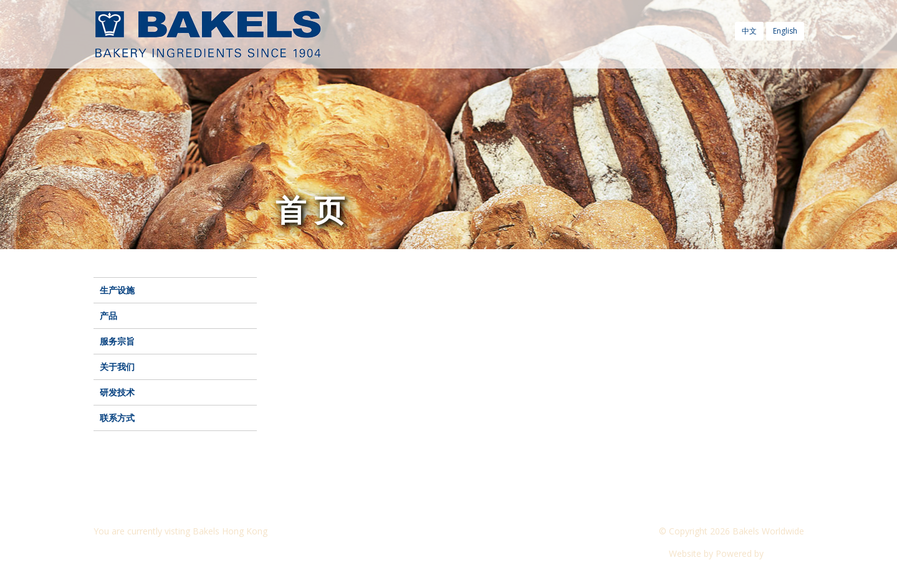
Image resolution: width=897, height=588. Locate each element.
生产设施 (117, 290)
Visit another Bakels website (158, 553)
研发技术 (117, 392)
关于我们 (117, 367)
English (785, 31)
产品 (108, 315)
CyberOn (785, 553)
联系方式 (117, 418)
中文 (749, 31)
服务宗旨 (117, 341)
